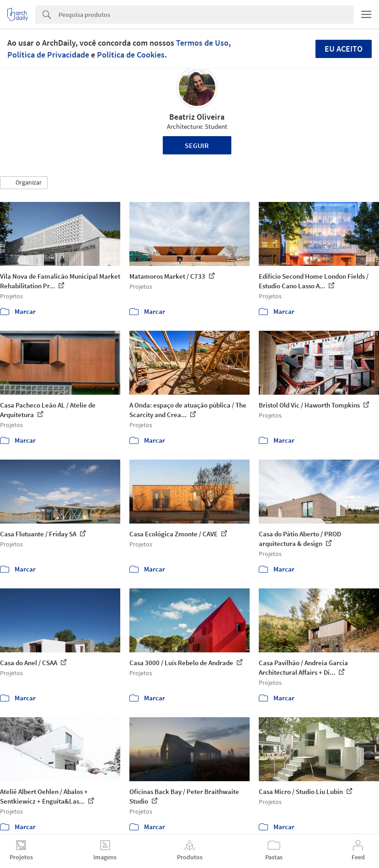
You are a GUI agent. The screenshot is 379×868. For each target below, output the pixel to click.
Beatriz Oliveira (197, 117)
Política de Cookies (131, 55)
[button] (24, 183)
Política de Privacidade (48, 55)
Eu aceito (344, 49)
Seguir (197, 145)
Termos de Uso (202, 43)
